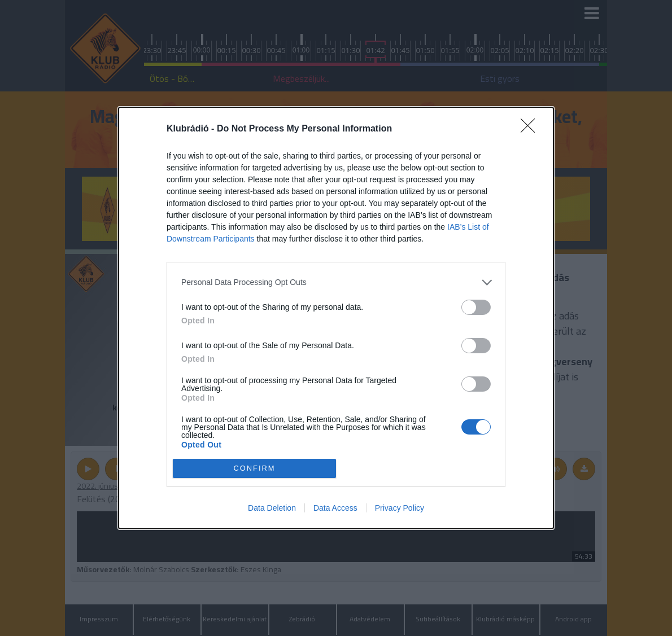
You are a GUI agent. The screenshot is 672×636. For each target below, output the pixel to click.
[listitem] (336, 282)
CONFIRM (254, 468)
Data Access (335, 508)
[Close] (531, 129)
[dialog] (336, 318)
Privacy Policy (400, 508)
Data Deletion (272, 508)
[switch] (476, 307)
